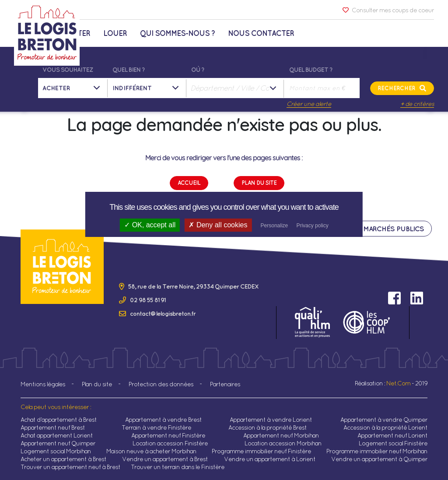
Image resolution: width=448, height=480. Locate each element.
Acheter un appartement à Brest (63, 459)
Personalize (275, 226)
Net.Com (398, 383)
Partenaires (225, 384)
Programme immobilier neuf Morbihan (377, 451)
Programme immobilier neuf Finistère (261, 451)
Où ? (198, 70)
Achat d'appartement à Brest (59, 420)
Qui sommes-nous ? (177, 33)
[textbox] (236, 88)
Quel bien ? (129, 70)
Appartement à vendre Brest (163, 420)
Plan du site (97, 384)
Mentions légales (43, 384)
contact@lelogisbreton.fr (163, 314)
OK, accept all (150, 225)
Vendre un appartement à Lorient (270, 459)
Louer (115, 33)
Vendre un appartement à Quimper (379, 459)
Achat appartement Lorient (57, 435)
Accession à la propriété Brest (268, 427)
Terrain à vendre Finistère (156, 427)
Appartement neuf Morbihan (281, 435)
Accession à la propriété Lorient (385, 427)
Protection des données (161, 384)
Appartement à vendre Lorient (271, 420)
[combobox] (236, 88)
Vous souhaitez (68, 70)
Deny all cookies (218, 225)
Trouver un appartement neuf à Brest (70, 467)
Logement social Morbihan (56, 451)
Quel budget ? (311, 70)
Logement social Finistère (393, 443)
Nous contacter (261, 33)
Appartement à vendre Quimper (384, 420)
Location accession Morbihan (283, 443)
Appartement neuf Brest (53, 427)
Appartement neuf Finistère (168, 435)
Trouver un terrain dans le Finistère (178, 467)
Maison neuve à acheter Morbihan (151, 451)
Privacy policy (312, 226)
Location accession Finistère (170, 443)
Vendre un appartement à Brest (165, 459)
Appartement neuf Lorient (392, 435)
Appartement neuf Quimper (58, 443)
